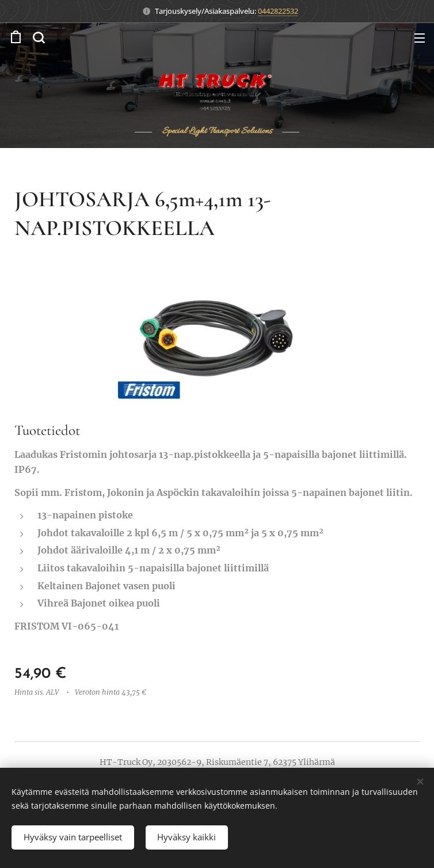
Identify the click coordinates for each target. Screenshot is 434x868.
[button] (39, 37)
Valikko (420, 38)
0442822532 (278, 11)
